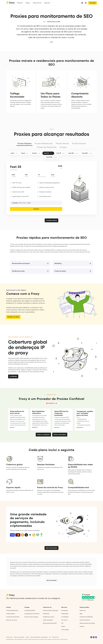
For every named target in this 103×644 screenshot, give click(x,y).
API (62, 623)
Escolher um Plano (13, 317)
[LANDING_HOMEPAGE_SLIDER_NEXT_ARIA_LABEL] (96, 419)
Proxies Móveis (62, 143)
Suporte (82, 626)
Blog (81, 614)
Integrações (65, 614)
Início (44, 22)
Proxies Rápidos (24, 143)
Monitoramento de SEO (50, 623)
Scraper (63, 147)
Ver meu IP (64, 620)
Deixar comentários (60, 435)
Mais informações (51, 548)
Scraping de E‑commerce (32, 614)
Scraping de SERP (30, 610)
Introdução (93, 3)
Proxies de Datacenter (47, 147)
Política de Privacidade (19, 637)
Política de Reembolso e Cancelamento (39, 637)
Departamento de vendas (87, 623)
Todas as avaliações (43, 435)
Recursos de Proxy (12, 620)
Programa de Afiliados (86, 617)
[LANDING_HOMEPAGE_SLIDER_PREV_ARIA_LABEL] (7, 419)
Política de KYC (55, 637)
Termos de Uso (9, 637)
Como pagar (65, 630)
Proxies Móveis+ (79, 143)
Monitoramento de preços (51, 610)
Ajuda (63, 626)
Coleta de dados (48, 620)
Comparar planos (51, 220)
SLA (50, 637)
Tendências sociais (49, 617)
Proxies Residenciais (44, 143)
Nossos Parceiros (85, 620)
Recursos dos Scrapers (31, 617)
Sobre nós (83, 610)
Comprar (36, 209)
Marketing (46, 614)
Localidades (13, 376)
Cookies (27, 637)
